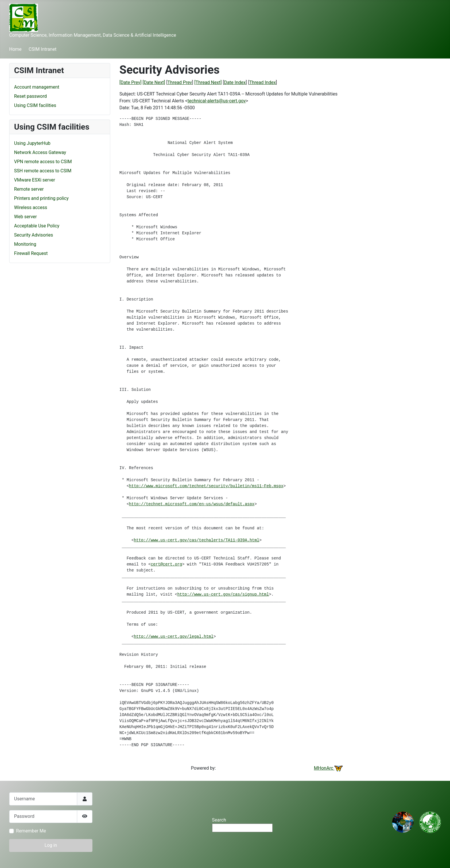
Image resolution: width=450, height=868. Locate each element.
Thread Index (263, 82)
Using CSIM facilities (35, 105)
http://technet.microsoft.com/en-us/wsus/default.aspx (192, 504)
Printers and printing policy (41, 198)
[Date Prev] (130, 82)
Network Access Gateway (40, 152)
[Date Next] (154, 82)
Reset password (30, 96)
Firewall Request (31, 253)
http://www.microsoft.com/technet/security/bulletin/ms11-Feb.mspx (206, 486)
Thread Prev (180, 82)
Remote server (29, 189)
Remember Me (31, 831)
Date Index (235, 82)
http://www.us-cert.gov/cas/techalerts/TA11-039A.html (196, 540)
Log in (51, 845)
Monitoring (25, 244)
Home (15, 49)
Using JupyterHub (32, 143)
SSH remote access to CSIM (43, 171)
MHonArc (328, 768)
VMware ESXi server (35, 180)
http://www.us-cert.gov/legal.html (173, 637)
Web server (25, 217)
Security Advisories (34, 235)
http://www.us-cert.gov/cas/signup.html (223, 594)
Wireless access (31, 207)
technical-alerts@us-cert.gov (217, 101)
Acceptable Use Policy (37, 226)
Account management (37, 87)
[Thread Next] (208, 82)
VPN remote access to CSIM (43, 162)
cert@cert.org (166, 564)
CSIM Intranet (43, 49)
